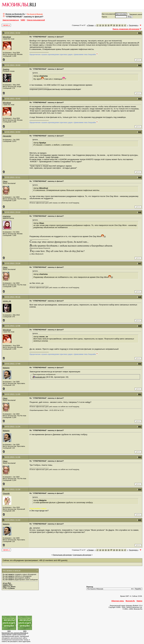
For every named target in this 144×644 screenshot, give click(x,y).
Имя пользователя (108, 14)
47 (125, 25)
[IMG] (5, 587)
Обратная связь (118, 601)
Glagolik (6, 493)
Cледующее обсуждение (82, 555)
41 (122, 25)
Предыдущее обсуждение (62, 555)
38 (114, 25)
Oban (5, 181)
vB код (5, 583)
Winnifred (7, 37)
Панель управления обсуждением (126, 29)
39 (117, 25)
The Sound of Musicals (35, 14)
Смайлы (6, 585)
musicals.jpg (40, 377)
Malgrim (6, 368)
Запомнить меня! (135, 14)
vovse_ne (7, 301)
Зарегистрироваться (11, 20)
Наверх (139, 601)
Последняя (134, 25)
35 (106, 25)
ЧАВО (23, 20)
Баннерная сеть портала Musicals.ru (15, 633)
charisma (7, 216)
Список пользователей (36, 20)
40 (119, 25)
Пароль (104, 17)
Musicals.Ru (130, 601)
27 (97, 25)
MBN (9, 631)
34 (103, 25)
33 (100, 25)
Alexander (7, 136)
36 (108, 25)
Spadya (6, 69)
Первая (90, 25)
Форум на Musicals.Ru (15, 14)
